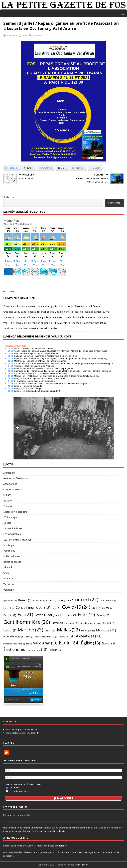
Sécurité (8, 567)
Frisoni (7, 306)
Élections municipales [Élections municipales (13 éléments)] (25, 649)
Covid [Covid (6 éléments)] (56, 608)
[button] (122, 14)
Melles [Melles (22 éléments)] (68, 630)
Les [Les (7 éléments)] (111, 623)
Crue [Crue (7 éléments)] (96, 608)
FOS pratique (10, 517)
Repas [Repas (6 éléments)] (63, 637)
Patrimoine (9, 551)
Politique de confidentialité (17, 815)
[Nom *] (63, 770)
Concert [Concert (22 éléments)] (85, 600)
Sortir (6, 573)
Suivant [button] (109, 428)
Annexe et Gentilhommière (43, 328)
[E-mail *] (63, 777)
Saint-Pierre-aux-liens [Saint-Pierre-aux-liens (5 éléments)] (14, 644)
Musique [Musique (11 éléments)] (106, 630)
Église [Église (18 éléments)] (91, 643)
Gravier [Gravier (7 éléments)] (57, 623)
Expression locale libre (15, 512)
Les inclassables (12, 534)
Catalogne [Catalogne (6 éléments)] (64, 600)
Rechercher (9, 197)
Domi (24, 35)
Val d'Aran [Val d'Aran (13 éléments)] (45, 643)
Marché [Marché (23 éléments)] (30, 630)
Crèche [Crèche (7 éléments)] (108, 608)
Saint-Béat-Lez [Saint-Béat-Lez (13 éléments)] (86, 636)
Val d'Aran (9, 578)
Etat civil (8, 506)
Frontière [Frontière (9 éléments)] (68, 615)
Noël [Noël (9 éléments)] (9, 636)
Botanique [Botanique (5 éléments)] (39, 601)
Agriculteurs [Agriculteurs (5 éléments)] (10, 601)
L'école (7, 523)
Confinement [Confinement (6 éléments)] (108, 600)
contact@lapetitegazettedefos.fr (22, 733)
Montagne (9, 545)
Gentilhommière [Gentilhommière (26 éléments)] (27, 622)
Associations (10, 484)
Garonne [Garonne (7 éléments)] (103, 615)
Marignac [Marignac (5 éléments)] (50, 631)
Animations (38, 35)
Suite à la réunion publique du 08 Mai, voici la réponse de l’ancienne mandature (65, 317)
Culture (7, 495)
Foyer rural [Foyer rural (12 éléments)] (47, 615)
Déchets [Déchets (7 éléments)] (10, 615)
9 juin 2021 (12, 35)
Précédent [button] (18, 428)
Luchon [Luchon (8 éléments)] (10, 631)
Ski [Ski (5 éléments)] (29, 644)
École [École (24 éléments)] (69, 643)
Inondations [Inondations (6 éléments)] (88, 623)
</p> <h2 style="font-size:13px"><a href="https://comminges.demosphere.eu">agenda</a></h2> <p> (63, 368)
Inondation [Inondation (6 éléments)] (71, 623)
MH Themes (84, 865)
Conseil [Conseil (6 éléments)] (9, 608)
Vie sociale (9, 584)
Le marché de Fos (13, 528)
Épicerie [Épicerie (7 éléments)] (55, 650)
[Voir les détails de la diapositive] (64, 428)
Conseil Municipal (13, 489)
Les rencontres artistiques (17, 540)
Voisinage (9, 590)
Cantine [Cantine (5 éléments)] (51, 601)
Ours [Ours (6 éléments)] (19, 637)
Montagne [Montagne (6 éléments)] (88, 631)
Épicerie (8, 501)
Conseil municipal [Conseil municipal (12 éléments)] (33, 607)
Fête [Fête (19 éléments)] (87, 615)
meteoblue (9, 291)
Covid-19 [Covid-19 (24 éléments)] (76, 607)
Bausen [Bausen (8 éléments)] (25, 600)
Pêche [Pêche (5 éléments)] (29, 637)
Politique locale (12, 556)
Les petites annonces (18, 791)
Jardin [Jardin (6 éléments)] (101, 623)
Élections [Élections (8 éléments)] (109, 644)
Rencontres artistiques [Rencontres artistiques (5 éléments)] (46, 637)
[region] (64, 428)
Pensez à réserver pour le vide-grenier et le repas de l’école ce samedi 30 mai (59, 306)
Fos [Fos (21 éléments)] (25, 615)
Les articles (13, 787)
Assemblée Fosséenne (16, 478)
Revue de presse (12, 562)
